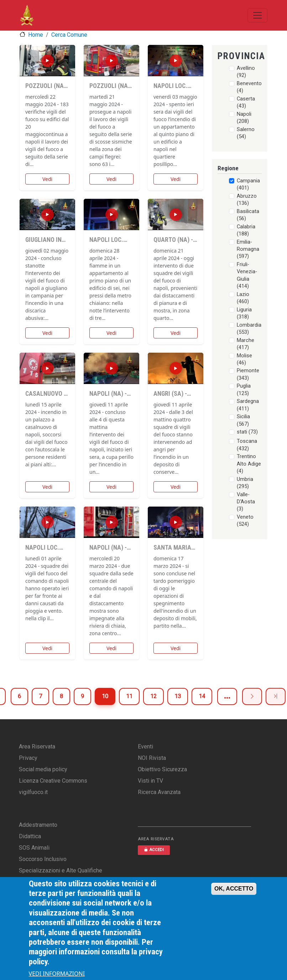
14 (202, 696)
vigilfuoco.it (33, 792)
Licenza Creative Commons (53, 781)
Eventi (145, 746)
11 (129, 696)
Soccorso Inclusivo (43, 859)
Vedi (47, 179)
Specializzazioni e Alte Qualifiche (61, 870)
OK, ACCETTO (234, 889)
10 (105, 696)
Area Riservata (37, 746)
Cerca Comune (69, 35)
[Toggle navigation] (257, 15)
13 (178, 696)
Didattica (30, 836)
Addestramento (38, 825)
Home (36, 35)
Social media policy (43, 769)
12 (153, 696)
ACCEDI (154, 850)
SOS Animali (34, 848)
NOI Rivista (152, 758)
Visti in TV (150, 781)
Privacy (28, 758)
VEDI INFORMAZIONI (57, 974)
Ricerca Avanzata (159, 792)
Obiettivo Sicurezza (162, 769)
